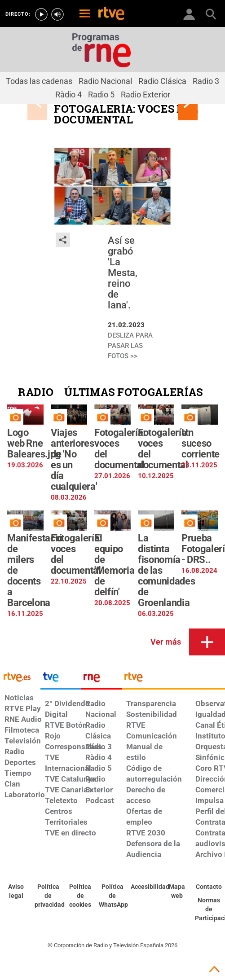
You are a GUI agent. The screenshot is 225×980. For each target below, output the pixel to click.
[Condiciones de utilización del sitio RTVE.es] (16, 892)
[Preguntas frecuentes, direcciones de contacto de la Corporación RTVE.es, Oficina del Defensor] (209, 887)
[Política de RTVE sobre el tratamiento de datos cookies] (80, 896)
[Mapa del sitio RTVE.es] (177, 892)
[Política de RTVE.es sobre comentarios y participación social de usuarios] (209, 910)
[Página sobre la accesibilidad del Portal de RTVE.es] (145, 887)
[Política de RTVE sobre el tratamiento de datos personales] (49, 896)
